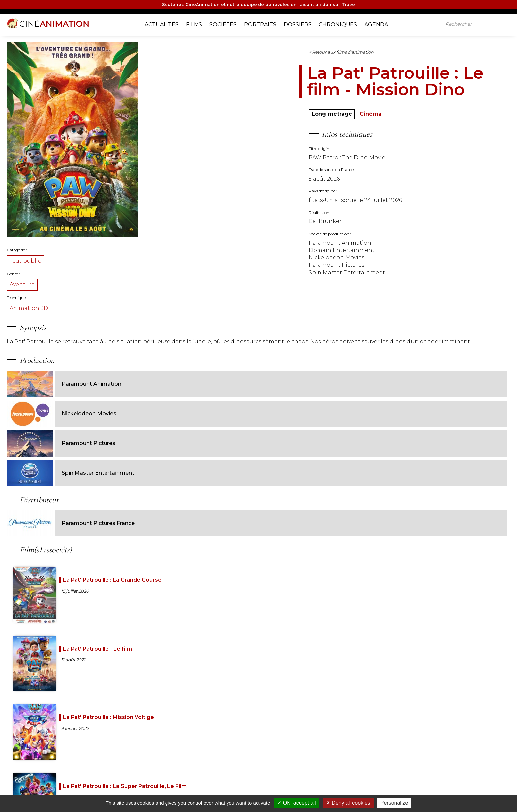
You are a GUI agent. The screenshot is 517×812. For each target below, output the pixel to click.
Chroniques (343, 23)
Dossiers (303, 23)
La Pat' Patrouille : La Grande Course (180, 537)
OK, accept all (296, 803)
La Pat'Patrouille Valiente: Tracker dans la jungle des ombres (279, 685)
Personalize (394, 803)
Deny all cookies (348, 803)
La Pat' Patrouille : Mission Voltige (383, 537)
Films (199, 23)
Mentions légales (388, 792)
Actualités (167, 23)
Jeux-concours (281, 792)
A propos (122, 792)
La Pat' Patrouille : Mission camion (275, 609)
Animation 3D (128, 314)
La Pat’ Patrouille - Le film (280, 537)
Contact (312, 792)
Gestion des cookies (346, 792)
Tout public (125, 267)
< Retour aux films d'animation (280, 58)
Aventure (122, 290)
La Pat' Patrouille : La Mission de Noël (381, 609)
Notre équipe (151, 792)
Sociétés (228, 23)
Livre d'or (250, 792)
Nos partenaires (187, 792)
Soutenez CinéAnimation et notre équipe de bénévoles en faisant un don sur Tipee (259, 5)
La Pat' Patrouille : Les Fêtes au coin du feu (179, 678)
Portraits (265, 23)
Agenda (381, 23)
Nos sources (222, 792)
